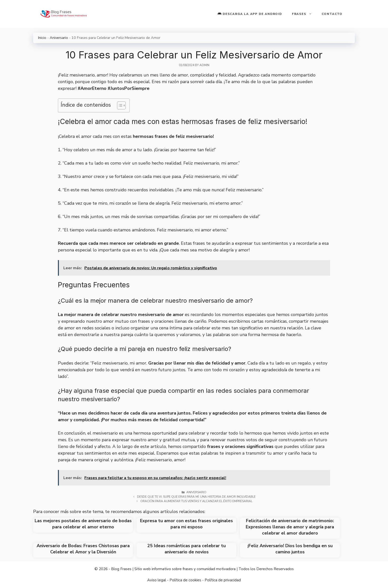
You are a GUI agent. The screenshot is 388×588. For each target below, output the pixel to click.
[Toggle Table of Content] (119, 105)
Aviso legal (157, 580)
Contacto (332, 14)
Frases (304, 14)
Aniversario (59, 38)
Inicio (42, 38)
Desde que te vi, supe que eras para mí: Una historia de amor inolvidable (196, 497)
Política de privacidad (223, 580)
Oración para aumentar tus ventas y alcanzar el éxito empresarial (196, 501)
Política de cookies (185, 580)
